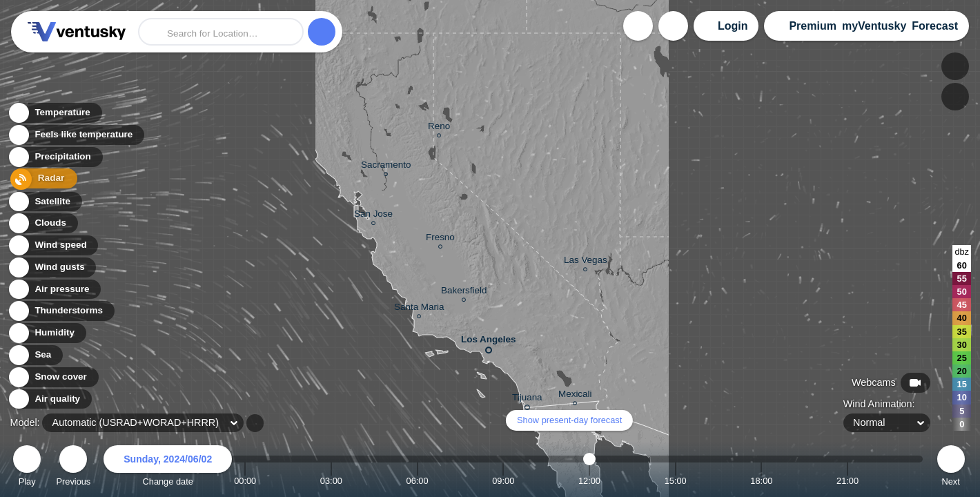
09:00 (503, 481)
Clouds (42, 223)
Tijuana (527, 400)
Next (951, 468)
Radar (40, 180)
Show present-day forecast (569, 420)
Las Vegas (586, 262)
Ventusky (75, 32)
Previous (73, 468)
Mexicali (575, 396)
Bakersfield (464, 292)
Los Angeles (488, 342)
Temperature (55, 114)
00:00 (245, 481)
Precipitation (55, 158)
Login (733, 26)
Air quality (49, 399)
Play (27, 468)
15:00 (676, 481)
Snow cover (53, 377)
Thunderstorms (61, 311)
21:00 (847, 481)
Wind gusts (52, 267)
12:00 (589, 481)
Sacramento (386, 167)
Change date (168, 468)
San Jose (373, 216)
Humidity (47, 333)
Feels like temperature (76, 136)
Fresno (440, 239)
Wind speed (53, 245)
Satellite (45, 202)
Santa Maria (419, 309)
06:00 (418, 481)
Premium (812, 26)
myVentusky (874, 26)
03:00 (331, 481)
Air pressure (54, 290)
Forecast (935, 26)
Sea (35, 355)
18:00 (761, 481)
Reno (439, 128)
